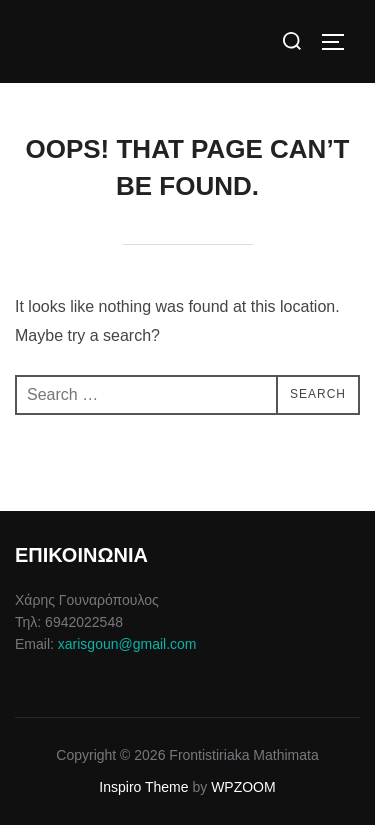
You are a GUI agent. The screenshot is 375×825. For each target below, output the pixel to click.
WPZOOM (243, 787)
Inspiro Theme (143, 787)
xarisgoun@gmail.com (127, 644)
